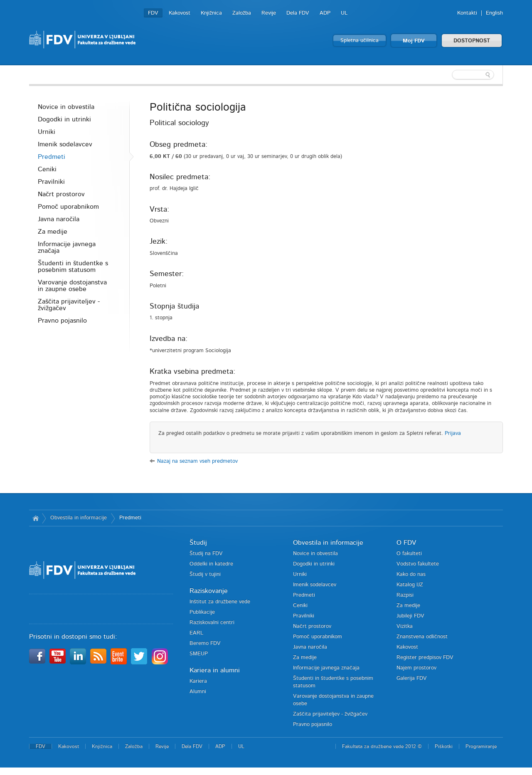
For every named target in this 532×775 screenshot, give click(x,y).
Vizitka (405, 626)
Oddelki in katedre (211, 564)
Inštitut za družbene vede (220, 602)
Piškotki (444, 746)
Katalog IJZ (410, 585)
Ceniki (47, 169)
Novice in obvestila (66, 107)
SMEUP (199, 654)
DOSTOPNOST (472, 41)
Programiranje (481, 746)
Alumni (198, 692)
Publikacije (202, 612)
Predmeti (52, 157)
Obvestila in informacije (79, 518)
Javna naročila (59, 219)
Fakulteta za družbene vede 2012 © (382, 746)
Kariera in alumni (215, 670)
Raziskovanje (209, 591)
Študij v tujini (205, 574)
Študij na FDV (206, 554)
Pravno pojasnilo (62, 321)
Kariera (198, 681)
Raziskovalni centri (212, 623)
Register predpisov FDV (425, 658)
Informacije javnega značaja (67, 247)
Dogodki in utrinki (64, 119)
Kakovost (180, 13)
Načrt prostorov (61, 194)
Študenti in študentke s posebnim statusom (73, 267)
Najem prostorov (416, 668)
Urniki (47, 132)
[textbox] (449, 75)
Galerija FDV (412, 678)
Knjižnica (211, 13)
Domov (36, 518)
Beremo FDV (205, 643)
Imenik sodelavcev (65, 144)
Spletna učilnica (360, 41)
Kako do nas (411, 574)
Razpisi (405, 595)
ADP (325, 13)
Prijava (453, 433)
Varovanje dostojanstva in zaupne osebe (72, 286)
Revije (269, 13)
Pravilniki (51, 182)
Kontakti (467, 13)
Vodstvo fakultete (418, 564)
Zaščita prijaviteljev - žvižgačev (69, 305)
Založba (242, 13)
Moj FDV (414, 41)
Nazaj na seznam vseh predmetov (197, 461)
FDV (153, 13)
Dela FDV (298, 13)
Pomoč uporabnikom (68, 207)
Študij (198, 543)
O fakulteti (409, 554)
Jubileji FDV (410, 616)
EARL (196, 633)
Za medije (53, 232)
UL (344, 13)
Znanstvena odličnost (422, 637)
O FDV (406, 543)
